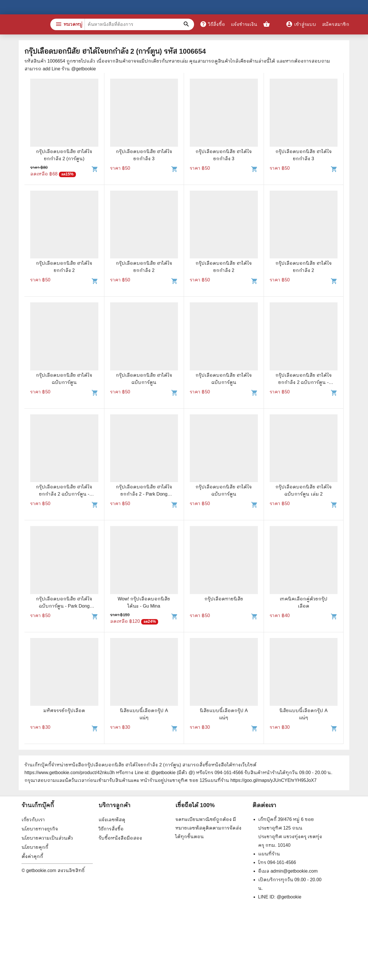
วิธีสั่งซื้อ (212, 24)
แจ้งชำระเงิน (244, 24)
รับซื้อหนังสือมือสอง (120, 838)
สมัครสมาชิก (336, 24)
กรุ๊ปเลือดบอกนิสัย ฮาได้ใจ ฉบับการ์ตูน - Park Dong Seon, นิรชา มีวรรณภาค (64, 606)
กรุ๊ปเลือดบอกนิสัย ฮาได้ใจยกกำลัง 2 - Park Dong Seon (144, 494)
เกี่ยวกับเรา (33, 820)
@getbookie (289, 897)
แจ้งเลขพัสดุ (112, 820)
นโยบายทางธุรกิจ (40, 829)
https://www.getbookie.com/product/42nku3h (70, 773)
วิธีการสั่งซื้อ (111, 829)
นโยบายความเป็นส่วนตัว (47, 838)
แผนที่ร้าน (269, 854)
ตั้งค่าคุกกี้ (32, 856)
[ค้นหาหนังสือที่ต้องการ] (187, 24)
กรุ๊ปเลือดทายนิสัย (224, 599)
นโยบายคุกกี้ (35, 847)
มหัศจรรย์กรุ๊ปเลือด (64, 711)
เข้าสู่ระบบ (301, 24)
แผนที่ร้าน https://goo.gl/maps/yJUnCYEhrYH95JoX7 (262, 780)
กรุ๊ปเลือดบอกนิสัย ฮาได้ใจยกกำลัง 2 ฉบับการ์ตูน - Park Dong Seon (304, 382)
